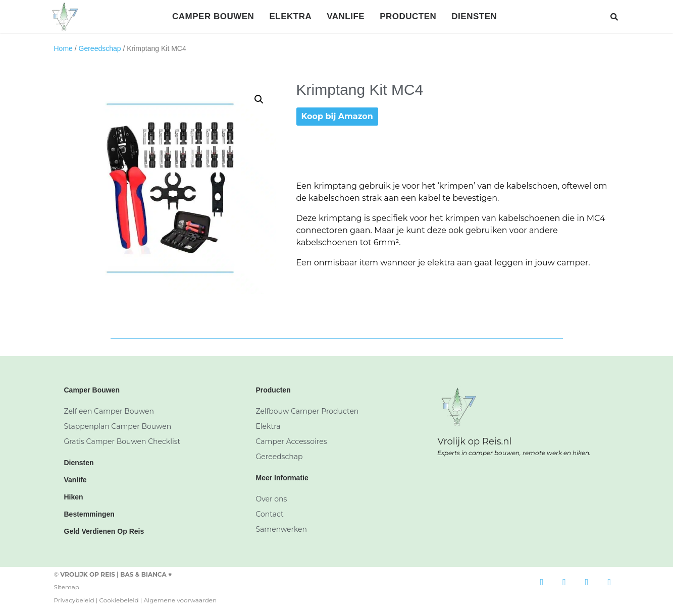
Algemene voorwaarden (180, 600)
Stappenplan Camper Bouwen (118, 426)
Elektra (290, 16)
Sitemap (67, 587)
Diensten (474, 16)
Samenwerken (281, 529)
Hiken (74, 497)
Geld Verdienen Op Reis (104, 531)
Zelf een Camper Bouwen (109, 411)
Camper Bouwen (213, 16)
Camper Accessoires (291, 441)
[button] (614, 16)
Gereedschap (100, 48)
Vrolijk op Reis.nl (474, 441)
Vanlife (346, 16)
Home (63, 48)
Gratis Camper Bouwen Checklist (122, 441)
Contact (269, 514)
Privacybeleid (74, 600)
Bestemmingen (89, 514)
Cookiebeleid (119, 600)
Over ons (271, 499)
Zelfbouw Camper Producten (307, 411)
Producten (408, 16)
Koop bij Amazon (337, 116)
